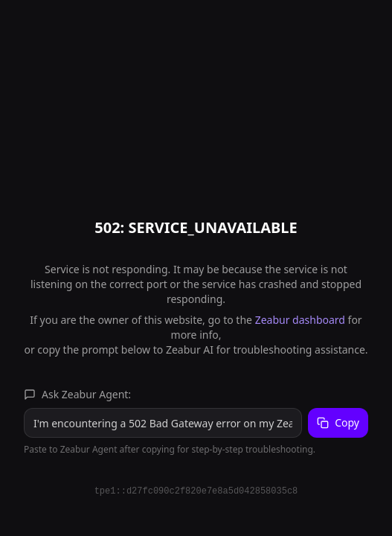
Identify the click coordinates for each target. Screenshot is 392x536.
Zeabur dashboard (300, 320)
